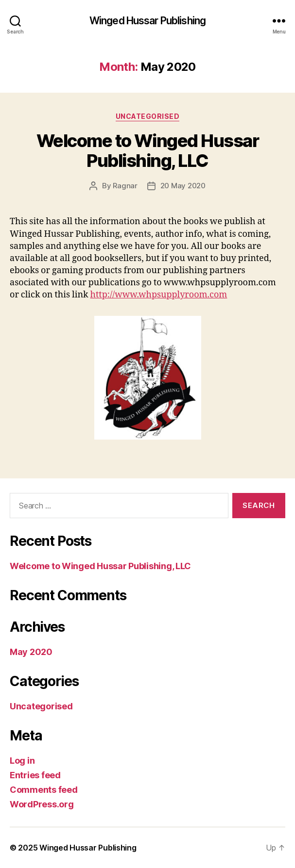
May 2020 (31, 652)
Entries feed (35, 775)
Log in (22, 761)
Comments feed (44, 790)
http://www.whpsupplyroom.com (159, 295)
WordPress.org (42, 804)
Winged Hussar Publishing (147, 21)
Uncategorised (148, 116)
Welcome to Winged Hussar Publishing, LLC (147, 151)
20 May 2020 (183, 186)
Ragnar (125, 186)
